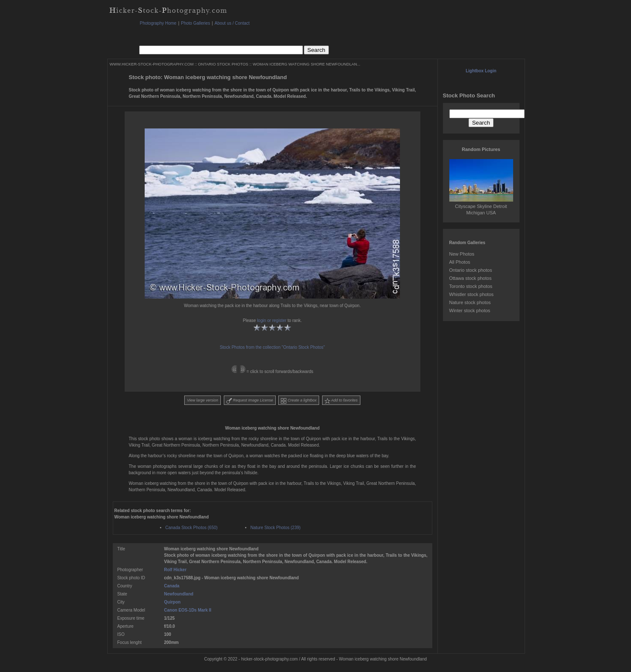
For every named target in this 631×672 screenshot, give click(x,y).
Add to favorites (341, 401)
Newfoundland (179, 594)
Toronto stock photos (471, 286)
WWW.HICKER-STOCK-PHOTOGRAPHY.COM (152, 64)
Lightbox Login (481, 71)
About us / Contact (232, 23)
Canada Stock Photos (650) (192, 528)
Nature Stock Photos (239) (276, 528)
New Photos (462, 254)
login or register (272, 320)
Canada (172, 586)
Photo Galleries (195, 23)
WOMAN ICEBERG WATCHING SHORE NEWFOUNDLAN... (307, 64)
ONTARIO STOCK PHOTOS (223, 64)
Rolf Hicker (176, 570)
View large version (202, 400)
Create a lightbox (299, 401)
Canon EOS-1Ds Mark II (188, 610)
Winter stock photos (470, 310)
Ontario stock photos (471, 270)
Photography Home (158, 23)
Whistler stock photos (472, 294)
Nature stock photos (470, 302)
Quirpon (173, 602)
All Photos (460, 262)
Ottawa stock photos (471, 278)
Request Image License (250, 401)
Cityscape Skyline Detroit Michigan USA (481, 206)
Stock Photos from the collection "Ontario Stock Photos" (272, 347)
